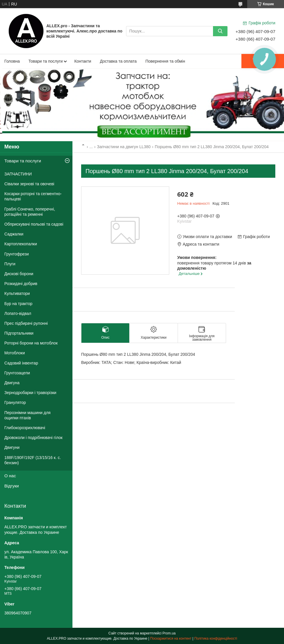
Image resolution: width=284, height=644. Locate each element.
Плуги (10, 264)
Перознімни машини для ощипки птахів (27, 415)
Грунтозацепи (17, 373)
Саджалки (14, 234)
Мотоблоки (15, 353)
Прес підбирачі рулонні (26, 323)
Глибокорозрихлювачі (25, 428)
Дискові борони (19, 274)
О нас (10, 476)
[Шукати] (220, 31)
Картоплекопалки (21, 244)
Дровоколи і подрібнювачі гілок (33, 438)
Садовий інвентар (21, 363)
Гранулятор (15, 402)
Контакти (83, 61)
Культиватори (17, 293)
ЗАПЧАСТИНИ (18, 174)
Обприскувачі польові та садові (34, 224)
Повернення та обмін (165, 61)
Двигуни (12, 447)
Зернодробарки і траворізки (30, 393)
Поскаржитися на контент (171, 638)
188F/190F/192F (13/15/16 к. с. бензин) (33, 460)
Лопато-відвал (18, 313)
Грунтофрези (17, 254)
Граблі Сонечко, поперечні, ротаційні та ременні (30, 212)
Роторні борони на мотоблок (31, 343)
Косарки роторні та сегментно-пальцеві (33, 196)
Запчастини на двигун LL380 (124, 147)
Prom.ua (169, 633)
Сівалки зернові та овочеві (29, 184)
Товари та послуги (45, 61)
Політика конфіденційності (216, 638)
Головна (12, 61)
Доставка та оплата (118, 61)
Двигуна (12, 383)
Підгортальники (19, 333)
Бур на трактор (18, 304)
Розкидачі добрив (21, 284)
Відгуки (12, 486)
